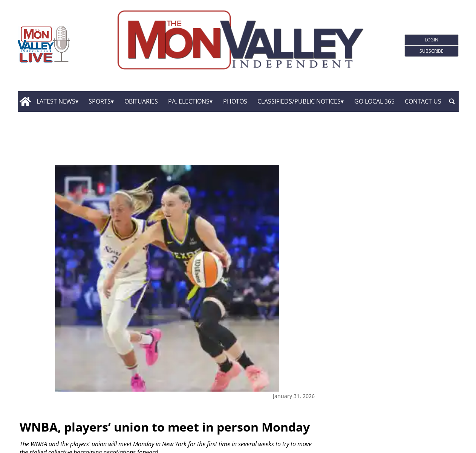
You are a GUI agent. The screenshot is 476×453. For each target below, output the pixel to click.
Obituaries (141, 101)
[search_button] (452, 102)
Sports (100, 101)
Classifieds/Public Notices (299, 101)
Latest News (56, 101)
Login (432, 40)
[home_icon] (25, 102)
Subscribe (432, 51)
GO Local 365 (374, 101)
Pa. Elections (189, 101)
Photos (235, 101)
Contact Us (423, 101)
